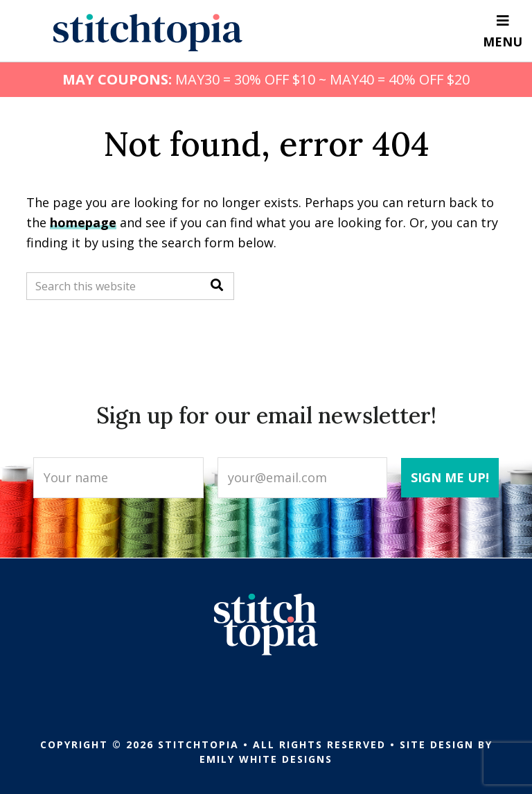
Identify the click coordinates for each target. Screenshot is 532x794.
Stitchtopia (148, 33)
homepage (83, 222)
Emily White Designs (266, 759)
